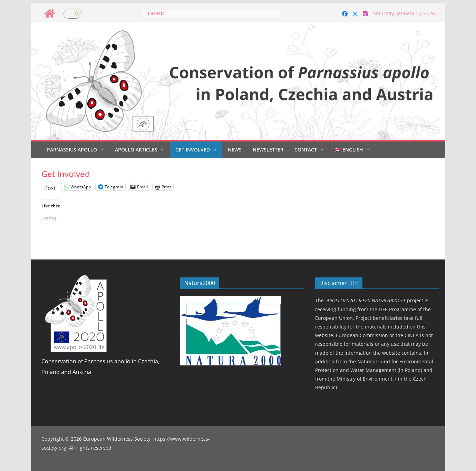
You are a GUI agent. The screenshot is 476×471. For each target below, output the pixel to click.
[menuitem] (349, 150)
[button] (100, 150)
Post (50, 187)
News (235, 150)
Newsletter (268, 150)
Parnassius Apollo (72, 150)
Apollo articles (136, 150)
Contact (306, 150)
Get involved (193, 150)
